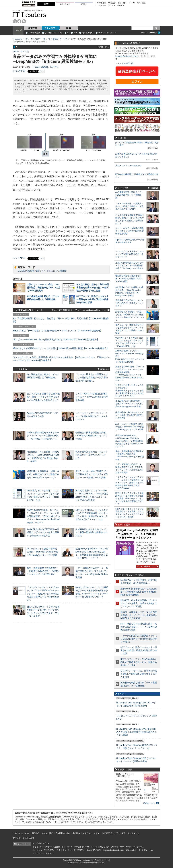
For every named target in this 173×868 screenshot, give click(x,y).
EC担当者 (112, 3)
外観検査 (63, 271)
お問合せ (17, 838)
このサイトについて (21, 833)
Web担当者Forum (81, 847)
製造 (38, 271)
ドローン (112, 5)
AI (68, 33)
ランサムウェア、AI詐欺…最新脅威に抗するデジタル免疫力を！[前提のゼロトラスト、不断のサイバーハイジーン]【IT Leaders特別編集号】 (62, 359)
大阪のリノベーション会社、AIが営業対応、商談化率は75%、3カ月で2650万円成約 (44, 288)
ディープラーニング (50, 271)
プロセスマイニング (54, 33)
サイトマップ (134, 833)
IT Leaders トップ (20, 39)
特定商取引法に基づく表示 (115, 833)
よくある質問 (28, 838)
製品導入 (84, 4)
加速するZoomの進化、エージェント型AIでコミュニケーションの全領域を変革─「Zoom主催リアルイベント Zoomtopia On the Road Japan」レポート (43, 516)
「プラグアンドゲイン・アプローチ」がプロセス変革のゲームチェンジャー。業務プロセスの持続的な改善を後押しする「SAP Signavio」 (43, 594)
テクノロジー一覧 (38, 39)
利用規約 (36, 833)
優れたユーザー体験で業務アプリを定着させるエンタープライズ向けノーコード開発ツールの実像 (92, 474)
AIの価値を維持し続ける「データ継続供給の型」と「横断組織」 (129, 195)
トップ (18, 30)
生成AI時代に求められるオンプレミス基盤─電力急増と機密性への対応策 (92, 532)
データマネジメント (107, 33)
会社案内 (76, 833)
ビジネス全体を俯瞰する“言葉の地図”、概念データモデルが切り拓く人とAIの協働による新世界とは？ (43, 397)
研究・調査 (141, 3)
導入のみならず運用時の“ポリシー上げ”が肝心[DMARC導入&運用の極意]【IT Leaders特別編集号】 (61, 348)
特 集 (69, 28)
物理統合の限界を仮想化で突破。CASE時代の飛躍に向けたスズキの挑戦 (92, 436)
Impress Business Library (126, 56)
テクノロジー (51, 28)
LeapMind (22, 271)
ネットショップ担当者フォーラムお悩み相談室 (82, 850)
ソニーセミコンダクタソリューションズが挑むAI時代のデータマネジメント (92, 416)
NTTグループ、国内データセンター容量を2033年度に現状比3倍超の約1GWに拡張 (93, 299)
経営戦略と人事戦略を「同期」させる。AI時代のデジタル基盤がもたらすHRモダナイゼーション (43, 474)
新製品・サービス (60, 39)
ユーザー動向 (34, 33)
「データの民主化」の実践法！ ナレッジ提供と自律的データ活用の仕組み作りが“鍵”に (92, 377)
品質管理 (31, 271)
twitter (15, 21)
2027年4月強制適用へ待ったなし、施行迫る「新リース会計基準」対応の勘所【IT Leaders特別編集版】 (61, 320)
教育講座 (121, 5)
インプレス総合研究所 (100, 847)
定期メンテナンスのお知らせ (128, 165)
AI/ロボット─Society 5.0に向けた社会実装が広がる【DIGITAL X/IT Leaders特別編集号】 (56, 339)
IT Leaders (29, 15)
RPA (76, 33)
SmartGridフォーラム (135, 847)
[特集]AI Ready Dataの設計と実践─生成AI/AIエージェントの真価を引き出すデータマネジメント (137, 534)
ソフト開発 (122, 3)
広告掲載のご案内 (63, 833)
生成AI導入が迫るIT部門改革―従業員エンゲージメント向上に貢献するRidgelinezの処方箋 (43, 532)
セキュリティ (88, 33)
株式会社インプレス (41, 843)
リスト (42, 71)
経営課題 (33, 28)
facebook (19, 21)
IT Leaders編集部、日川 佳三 (46, 67)
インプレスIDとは (125, 63)
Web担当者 (102, 3)
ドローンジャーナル (145, 850)
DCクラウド (65, 4)
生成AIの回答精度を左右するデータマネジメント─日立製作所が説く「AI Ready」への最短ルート (43, 436)
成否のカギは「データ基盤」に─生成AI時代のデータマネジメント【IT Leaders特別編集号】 (58, 331)
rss (24, 21)
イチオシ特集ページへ (147, 566)
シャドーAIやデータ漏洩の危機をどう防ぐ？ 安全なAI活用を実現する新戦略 (92, 397)
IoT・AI (132, 3)
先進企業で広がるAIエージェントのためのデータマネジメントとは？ (92, 455)
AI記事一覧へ (103, 47)
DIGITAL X (130, 850)
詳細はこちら (149, 803)
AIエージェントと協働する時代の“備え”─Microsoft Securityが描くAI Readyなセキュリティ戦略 (43, 552)
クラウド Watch (118, 847)
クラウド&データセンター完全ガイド (48, 847)
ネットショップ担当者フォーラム (47, 850)
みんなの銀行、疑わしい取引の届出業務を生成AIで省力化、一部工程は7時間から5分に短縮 (93, 288)
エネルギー (102, 5)
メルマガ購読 (47, 833)
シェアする (19, 71)
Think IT (69, 847)
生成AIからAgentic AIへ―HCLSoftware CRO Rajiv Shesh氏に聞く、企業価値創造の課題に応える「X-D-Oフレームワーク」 (129, 441)
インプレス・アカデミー (43, 853)
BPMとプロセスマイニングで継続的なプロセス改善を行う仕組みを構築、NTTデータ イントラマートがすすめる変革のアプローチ (130, 498)
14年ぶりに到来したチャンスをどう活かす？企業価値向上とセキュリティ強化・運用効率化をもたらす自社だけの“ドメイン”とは (129, 391)
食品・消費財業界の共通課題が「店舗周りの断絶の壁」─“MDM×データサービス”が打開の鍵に (43, 571)
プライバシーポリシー (92, 833)
